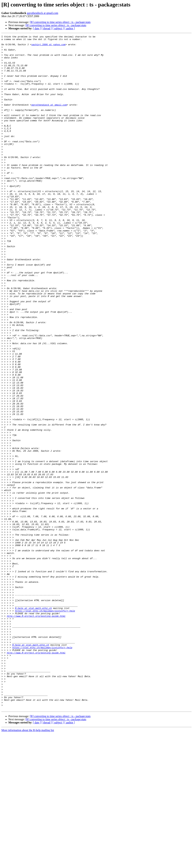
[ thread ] (47, 28)
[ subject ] (58, 28)
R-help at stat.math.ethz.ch (33, 723)
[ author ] (70, 28)
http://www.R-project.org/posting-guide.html (36, 732)
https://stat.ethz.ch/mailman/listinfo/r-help (45, 726)
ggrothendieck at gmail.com (43, 13)
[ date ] (37, 28)
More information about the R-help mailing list (28, 865)
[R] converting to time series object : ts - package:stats (60, 22)
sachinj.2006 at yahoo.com (48, 46)
